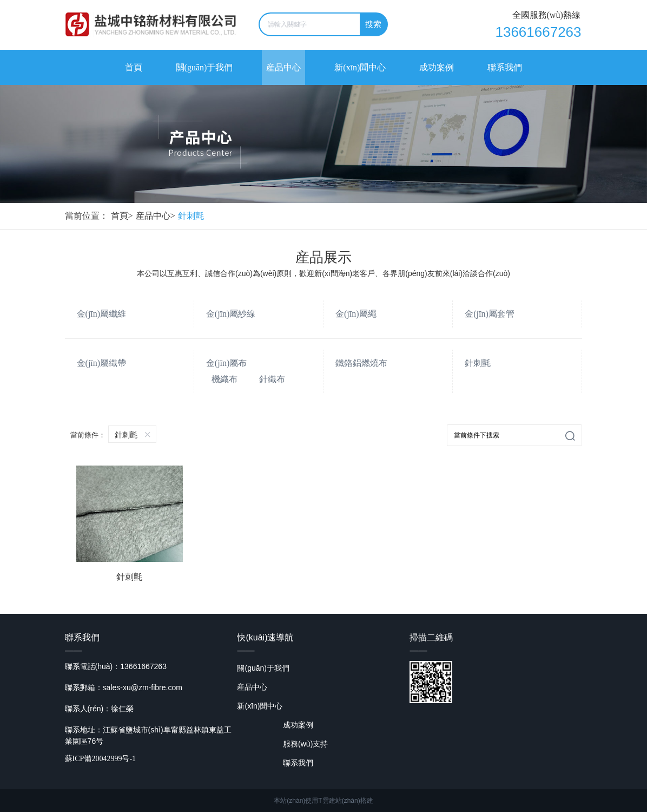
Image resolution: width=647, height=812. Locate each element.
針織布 (272, 379)
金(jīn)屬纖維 (102, 314)
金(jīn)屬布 (227, 363)
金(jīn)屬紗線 (231, 314)
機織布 (225, 379)
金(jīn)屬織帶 (102, 363)
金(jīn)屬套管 (490, 314)
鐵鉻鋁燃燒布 (361, 363)
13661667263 (538, 32)
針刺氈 (191, 216)
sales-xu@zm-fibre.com (143, 687)
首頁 (123, 216)
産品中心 (157, 216)
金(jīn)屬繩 (356, 314)
